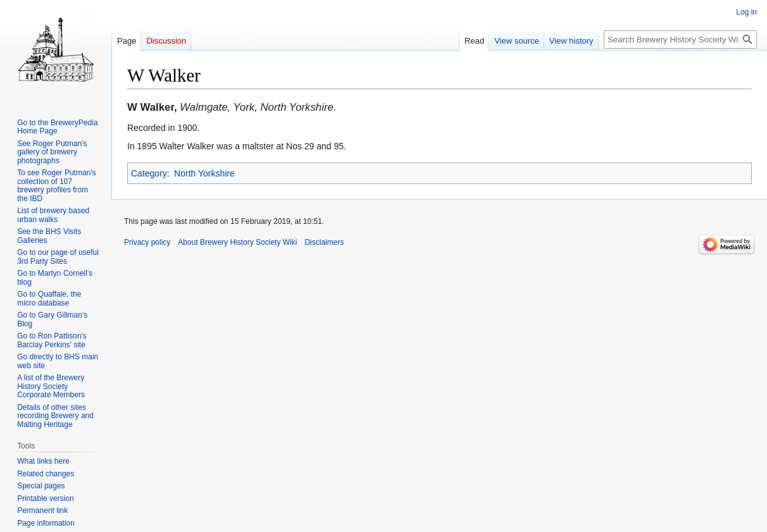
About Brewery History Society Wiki (237, 242)
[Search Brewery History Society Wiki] (680, 40)
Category (149, 173)
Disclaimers (324, 242)
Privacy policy (147, 242)
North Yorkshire (204, 173)
